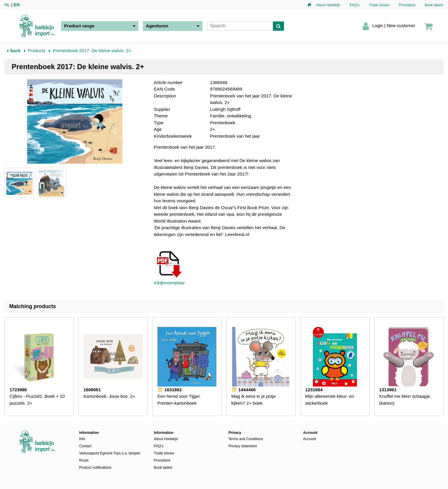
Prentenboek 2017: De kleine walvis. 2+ (92, 51)
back (15, 51)
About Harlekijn (328, 5)
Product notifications (95, 468)
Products (36, 51)
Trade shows (379, 5)
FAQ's (355, 5)
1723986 (18, 390)
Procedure (407, 5)
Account (309, 439)
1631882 (170, 390)
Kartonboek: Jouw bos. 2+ (109, 396)
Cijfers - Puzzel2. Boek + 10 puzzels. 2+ (37, 400)
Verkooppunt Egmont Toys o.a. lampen (110, 453)
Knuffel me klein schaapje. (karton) (405, 400)
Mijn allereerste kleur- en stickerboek (330, 400)
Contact (85, 446)
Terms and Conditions (246, 439)
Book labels (434, 5)
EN (17, 5)
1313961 (388, 390)
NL (7, 5)
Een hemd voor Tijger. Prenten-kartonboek (179, 400)
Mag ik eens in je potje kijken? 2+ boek (253, 400)
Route (84, 460)
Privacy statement (242, 446)
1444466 (243, 390)
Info (82, 439)
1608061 (92, 390)
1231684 (314, 390)
